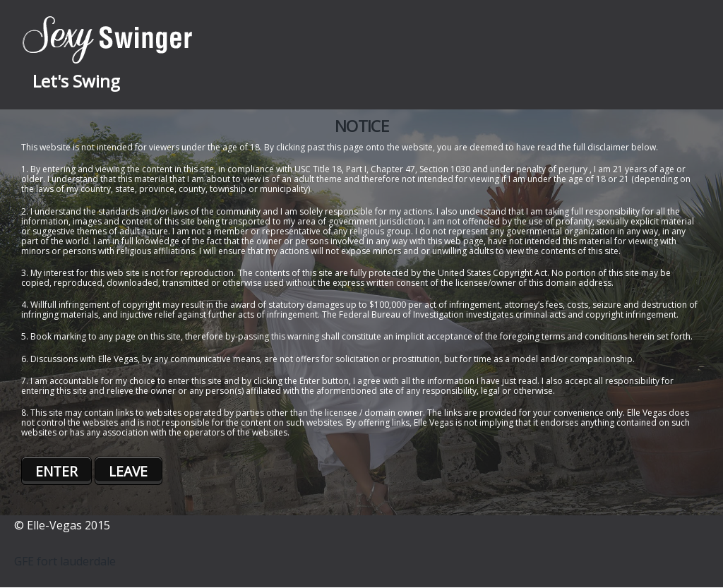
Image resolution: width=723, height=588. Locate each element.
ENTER (56, 471)
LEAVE (128, 471)
